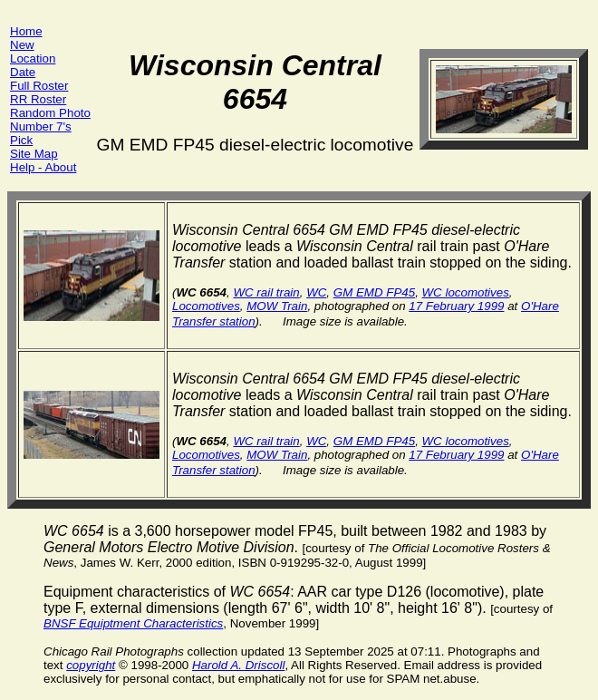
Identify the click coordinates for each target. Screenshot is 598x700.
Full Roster (39, 86)
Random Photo (50, 113)
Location (33, 58)
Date (23, 72)
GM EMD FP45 (374, 292)
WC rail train (266, 292)
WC (316, 292)
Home (26, 31)
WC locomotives (466, 292)
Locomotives (206, 306)
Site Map (34, 154)
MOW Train (277, 306)
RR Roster (38, 99)
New (22, 45)
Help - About (43, 167)
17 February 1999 (456, 306)
